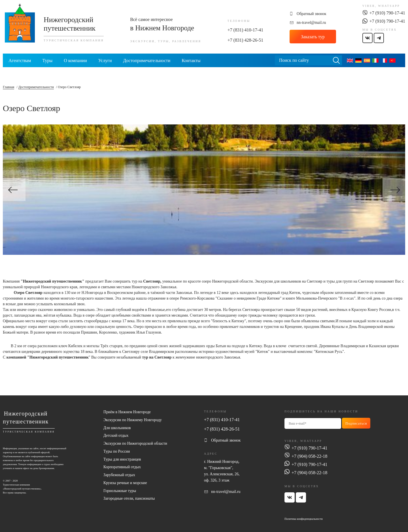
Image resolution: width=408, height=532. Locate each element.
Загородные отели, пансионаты (129, 499)
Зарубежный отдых (120, 475)
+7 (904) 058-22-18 (309, 456)
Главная (8, 87)
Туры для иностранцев (123, 460)
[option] (204, 190)
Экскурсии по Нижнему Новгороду (133, 420)
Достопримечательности (147, 61)
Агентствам (20, 61)
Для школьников (117, 428)
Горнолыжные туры (120, 491)
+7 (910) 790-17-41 (387, 13)
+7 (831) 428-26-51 (245, 40)
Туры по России (117, 452)
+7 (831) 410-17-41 (245, 30)
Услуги (105, 61)
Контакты (191, 61)
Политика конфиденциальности (304, 519)
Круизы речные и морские (126, 483)
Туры (47, 61)
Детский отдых (116, 436)
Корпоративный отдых (122, 468)
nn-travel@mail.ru (311, 23)
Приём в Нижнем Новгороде (127, 412)
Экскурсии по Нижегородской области (136, 444)
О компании (75, 61)
